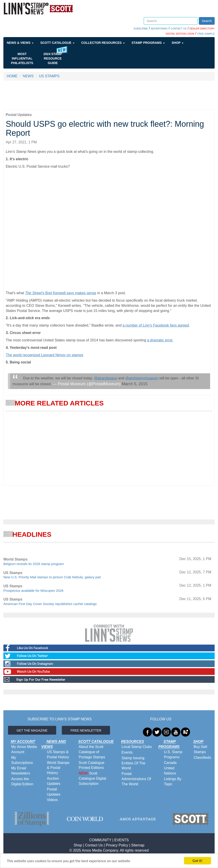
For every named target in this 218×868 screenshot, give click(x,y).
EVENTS (122, 840)
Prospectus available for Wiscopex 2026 (33, 591)
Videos (52, 800)
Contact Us (94, 845)
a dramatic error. (160, 340)
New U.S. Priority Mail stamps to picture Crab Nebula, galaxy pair (52, 577)
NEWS (28, 76)
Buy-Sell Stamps (200, 749)
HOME (12, 76)
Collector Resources (103, 43)
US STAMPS (49, 76)
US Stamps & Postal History (58, 754)
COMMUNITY (100, 840)
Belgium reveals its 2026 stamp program (34, 564)
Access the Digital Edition (22, 781)
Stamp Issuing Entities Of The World (134, 763)
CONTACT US (179, 29)
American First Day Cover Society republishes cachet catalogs (50, 604)
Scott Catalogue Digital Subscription (92, 778)
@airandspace (106, 378)
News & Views (20, 43)
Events (127, 752)
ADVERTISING (159, 29)
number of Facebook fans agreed (157, 325)
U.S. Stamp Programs (173, 754)
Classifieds (202, 758)
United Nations (170, 771)
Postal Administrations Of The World (136, 779)
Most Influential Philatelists (22, 58)
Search (207, 21)
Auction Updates (54, 781)
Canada (170, 763)
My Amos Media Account (24, 749)
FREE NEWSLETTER (86, 730)
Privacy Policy (117, 845)
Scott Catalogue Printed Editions (91, 765)
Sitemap (138, 845)
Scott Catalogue (57, 43)
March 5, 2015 (135, 384)
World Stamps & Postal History (58, 768)
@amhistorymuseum (142, 378)
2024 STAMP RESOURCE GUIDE (53, 58)
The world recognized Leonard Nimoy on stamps (44, 355)
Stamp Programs (148, 43)
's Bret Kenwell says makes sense (61, 293)
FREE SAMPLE (206, 34)
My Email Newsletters (21, 771)
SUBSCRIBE (141, 29)
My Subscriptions (22, 760)
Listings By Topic (173, 781)
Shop (178, 43)
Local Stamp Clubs (137, 747)
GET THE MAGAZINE (32, 730)
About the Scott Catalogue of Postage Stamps (92, 752)
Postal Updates (54, 792)
